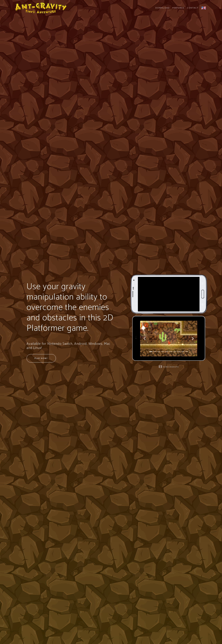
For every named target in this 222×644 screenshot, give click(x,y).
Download (163, 8)
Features (178, 8)
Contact (193, 8)
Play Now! (41, 358)
